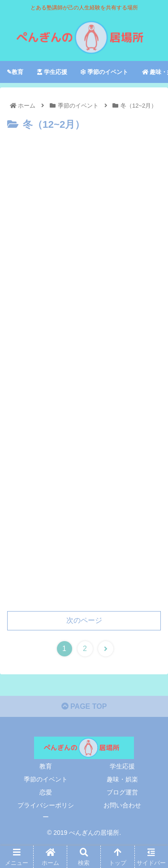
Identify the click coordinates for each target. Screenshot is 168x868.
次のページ (84, 620)
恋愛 (46, 792)
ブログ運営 (122, 792)
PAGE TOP (84, 706)
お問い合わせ (122, 805)
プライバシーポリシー (46, 811)
